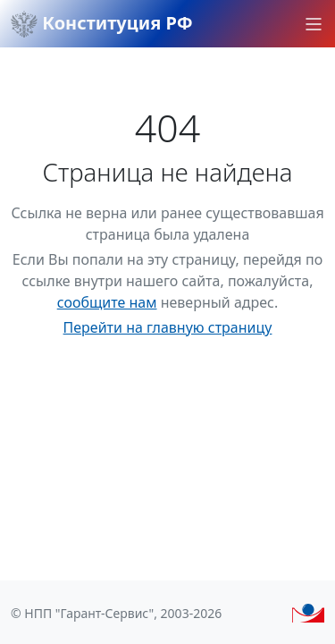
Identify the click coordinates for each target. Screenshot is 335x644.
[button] (314, 24)
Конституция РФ (102, 24)
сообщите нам (107, 302)
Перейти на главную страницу (168, 327)
